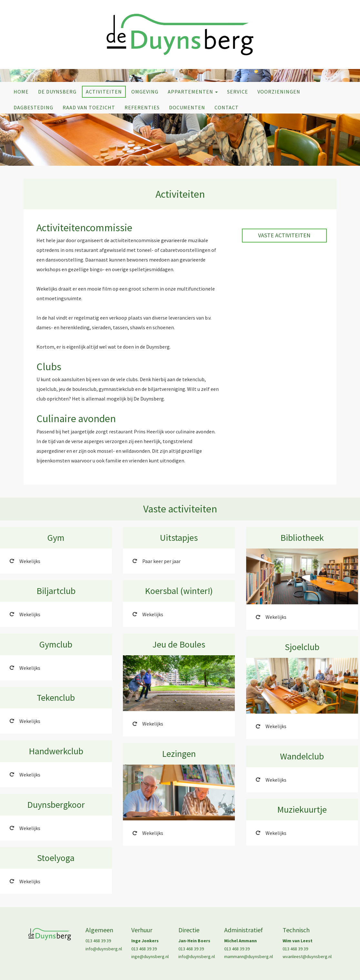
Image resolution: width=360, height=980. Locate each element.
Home (21, 92)
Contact (227, 107)
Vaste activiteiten (284, 235)
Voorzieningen (279, 92)
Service (238, 92)
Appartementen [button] (193, 92)
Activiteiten (104, 92)
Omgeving (145, 92)
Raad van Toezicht (89, 107)
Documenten (187, 107)
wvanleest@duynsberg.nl (307, 956)
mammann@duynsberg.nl (249, 956)
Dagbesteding (33, 107)
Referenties (142, 107)
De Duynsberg (57, 92)
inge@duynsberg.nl (150, 956)
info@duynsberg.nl (104, 949)
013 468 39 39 (98, 941)
